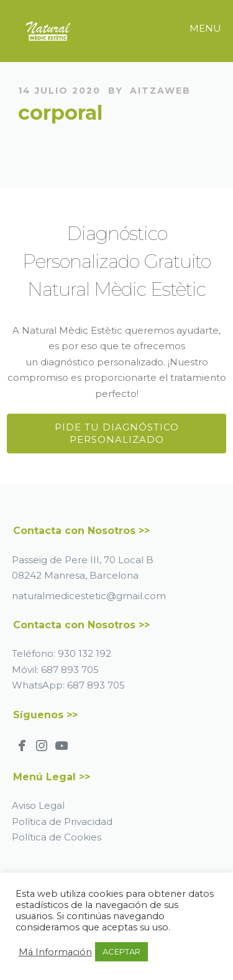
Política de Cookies (57, 837)
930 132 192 (85, 653)
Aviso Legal (38, 805)
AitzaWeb (160, 91)
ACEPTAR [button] (121, 951)
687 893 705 (70, 670)
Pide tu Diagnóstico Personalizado (117, 433)
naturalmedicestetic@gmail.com (89, 596)
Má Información (55, 952)
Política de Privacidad (62, 822)
